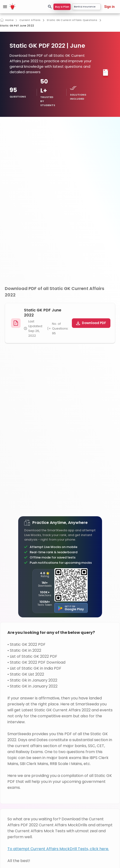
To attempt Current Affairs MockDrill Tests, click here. (58, 849)
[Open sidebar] (5, 7)
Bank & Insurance (86, 7)
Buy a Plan (62, 7)
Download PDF (91, 323)
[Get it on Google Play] (71, 608)
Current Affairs (30, 20)
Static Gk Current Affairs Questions (72, 20)
